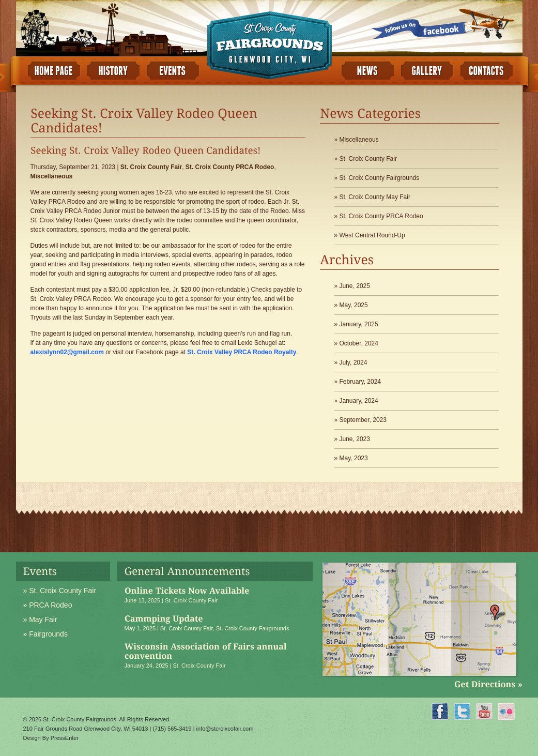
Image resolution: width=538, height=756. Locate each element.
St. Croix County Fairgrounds (380, 178)
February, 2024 (360, 382)
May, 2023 (354, 458)
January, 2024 (359, 401)
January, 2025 (359, 324)
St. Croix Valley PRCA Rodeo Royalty (242, 352)
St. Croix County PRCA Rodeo (230, 167)
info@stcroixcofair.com (225, 729)
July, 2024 (353, 362)
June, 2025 (355, 286)
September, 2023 (363, 420)
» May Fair (40, 619)
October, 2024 (359, 343)
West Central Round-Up (372, 235)
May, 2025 (354, 305)
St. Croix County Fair (151, 167)
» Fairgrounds (45, 634)
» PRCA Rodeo (48, 605)
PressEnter (65, 738)
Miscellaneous (52, 176)
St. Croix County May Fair (375, 197)
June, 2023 (355, 439)
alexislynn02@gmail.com (67, 352)
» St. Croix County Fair (60, 591)
